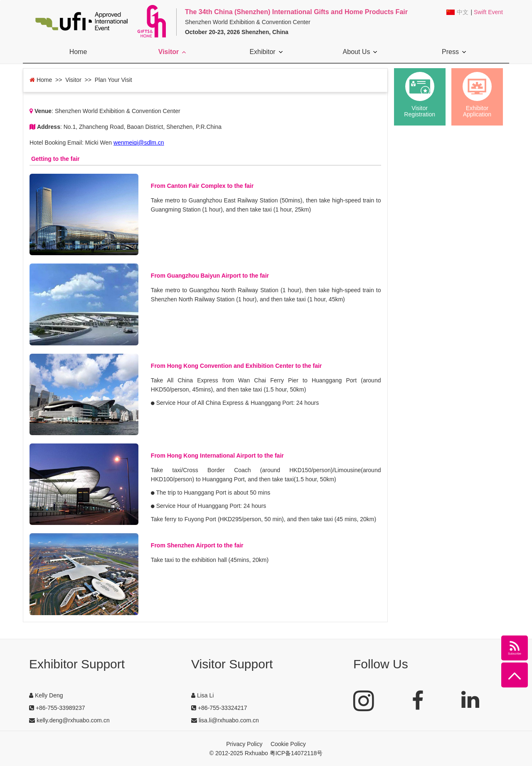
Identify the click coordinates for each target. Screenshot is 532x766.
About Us (360, 52)
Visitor (172, 52)
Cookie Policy (288, 744)
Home (78, 52)
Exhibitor (266, 52)
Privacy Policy (244, 744)
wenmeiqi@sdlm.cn (139, 143)
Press (454, 52)
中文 (463, 12)
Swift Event (488, 12)
